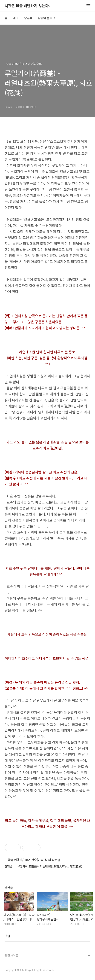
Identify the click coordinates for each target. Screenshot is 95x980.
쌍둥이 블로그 (46, 18)
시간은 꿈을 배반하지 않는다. (27, 6)
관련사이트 (12, 955)
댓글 (7, 936)
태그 (16, 18)
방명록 (28, 18)
